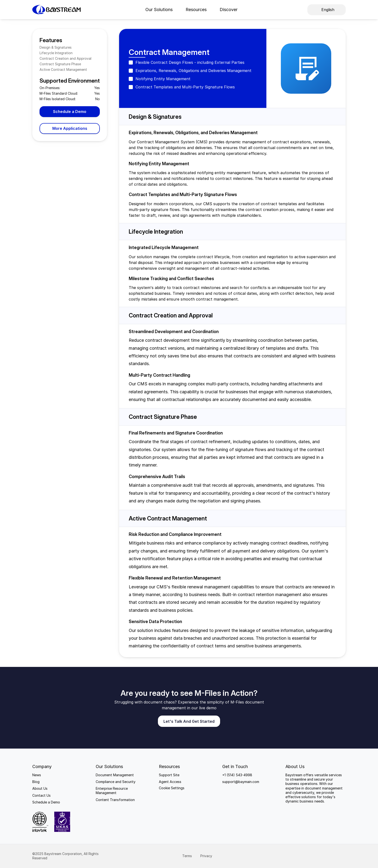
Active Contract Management (63, 69)
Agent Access (170, 782)
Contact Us (41, 795)
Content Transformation (115, 800)
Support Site (169, 775)
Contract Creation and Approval (65, 58)
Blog (36, 782)
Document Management (115, 775)
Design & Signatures (56, 47)
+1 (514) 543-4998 (237, 775)
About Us (40, 788)
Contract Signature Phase (60, 64)
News (37, 775)
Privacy (207, 856)
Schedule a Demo (46, 802)
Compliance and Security (116, 782)
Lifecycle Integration (56, 53)
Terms (188, 856)
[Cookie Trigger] (172, 788)
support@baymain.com (241, 782)
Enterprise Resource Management (112, 791)
